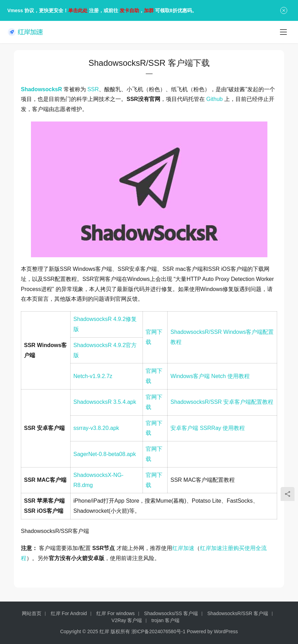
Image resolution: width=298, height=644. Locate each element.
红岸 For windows (115, 613)
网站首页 (32, 613)
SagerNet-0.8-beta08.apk (105, 454)
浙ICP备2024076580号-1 (159, 631)
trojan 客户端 (166, 620)
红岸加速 (183, 548)
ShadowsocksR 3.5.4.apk (105, 402)
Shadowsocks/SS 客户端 (171, 613)
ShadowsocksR (41, 89)
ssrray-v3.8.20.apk (96, 428)
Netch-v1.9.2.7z (93, 376)
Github (214, 99)
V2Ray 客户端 (127, 620)
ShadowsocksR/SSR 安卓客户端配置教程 (222, 402)
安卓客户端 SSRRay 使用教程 (208, 428)
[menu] (283, 32)
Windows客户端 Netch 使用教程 (210, 376)
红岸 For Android (69, 613)
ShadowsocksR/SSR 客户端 (238, 613)
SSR (93, 89)
